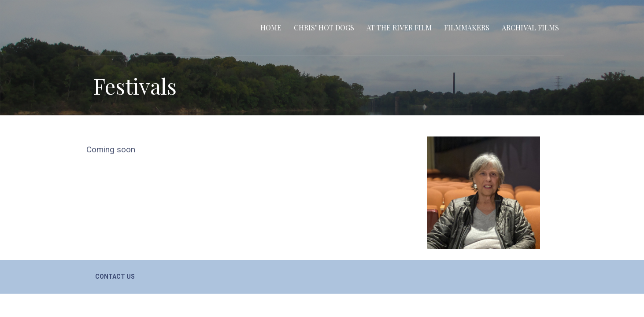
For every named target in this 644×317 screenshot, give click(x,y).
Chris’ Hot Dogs (324, 28)
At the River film (399, 28)
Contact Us (115, 276)
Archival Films (530, 28)
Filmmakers (467, 28)
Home (271, 28)
